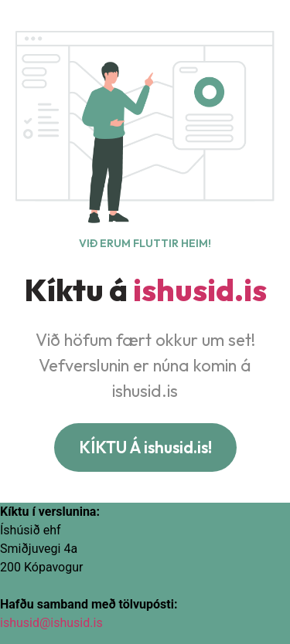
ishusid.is (200, 290)
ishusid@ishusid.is (51, 623)
